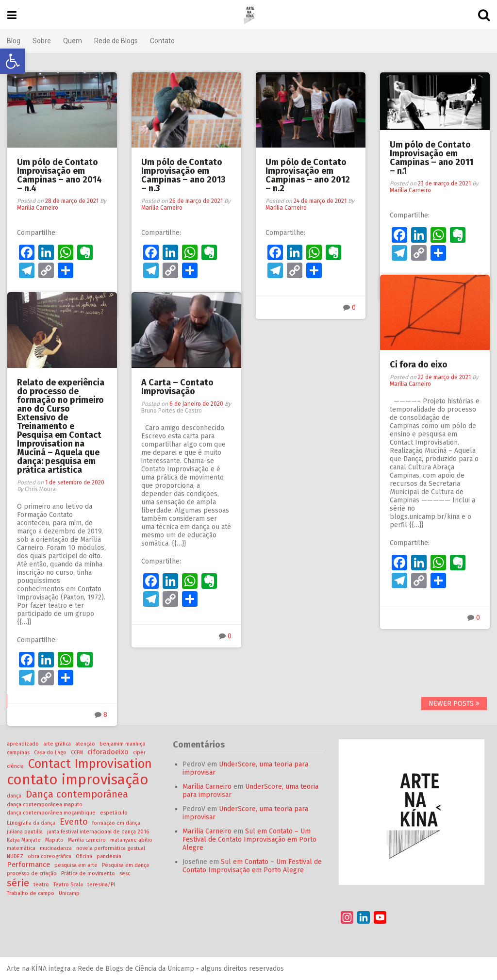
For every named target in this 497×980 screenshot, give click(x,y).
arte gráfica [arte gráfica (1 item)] (58, 744)
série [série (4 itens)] (18, 883)
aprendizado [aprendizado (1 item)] (23, 744)
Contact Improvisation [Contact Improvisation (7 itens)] (91, 764)
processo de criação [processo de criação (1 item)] (32, 873)
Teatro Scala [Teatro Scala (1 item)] (69, 885)
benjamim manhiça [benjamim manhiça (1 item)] (123, 744)
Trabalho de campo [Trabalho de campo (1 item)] (31, 893)
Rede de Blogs (116, 41)
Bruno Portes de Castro (172, 411)
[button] (13, 61)
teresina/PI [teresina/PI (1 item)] (102, 885)
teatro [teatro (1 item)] (42, 885)
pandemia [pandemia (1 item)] (109, 856)
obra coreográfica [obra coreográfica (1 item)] (50, 856)
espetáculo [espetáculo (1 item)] (114, 813)
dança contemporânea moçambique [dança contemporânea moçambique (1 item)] (52, 813)
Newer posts (454, 704)
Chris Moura (40, 489)
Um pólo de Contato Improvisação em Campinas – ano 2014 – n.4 (59, 175)
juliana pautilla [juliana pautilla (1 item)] (25, 832)
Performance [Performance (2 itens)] (29, 864)
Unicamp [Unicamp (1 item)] (70, 893)
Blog (14, 41)
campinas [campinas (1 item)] (19, 753)
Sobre (42, 41)
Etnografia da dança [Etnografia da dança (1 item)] (32, 823)
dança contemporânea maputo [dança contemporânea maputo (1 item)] (45, 805)
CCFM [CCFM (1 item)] (77, 753)
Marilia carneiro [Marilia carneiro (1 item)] (87, 840)
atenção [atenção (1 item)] (86, 744)
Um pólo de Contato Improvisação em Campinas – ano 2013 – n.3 (183, 175)
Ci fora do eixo (419, 365)
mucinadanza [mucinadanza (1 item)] (56, 848)
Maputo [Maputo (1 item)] (55, 840)
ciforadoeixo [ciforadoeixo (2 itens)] (108, 752)
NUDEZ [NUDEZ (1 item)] (16, 856)
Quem (73, 41)
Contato (163, 41)
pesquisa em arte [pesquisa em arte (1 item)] (76, 865)
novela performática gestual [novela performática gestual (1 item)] (111, 848)
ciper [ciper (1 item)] (140, 753)
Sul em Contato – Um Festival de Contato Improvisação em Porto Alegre (250, 839)
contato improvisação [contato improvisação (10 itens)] (78, 780)
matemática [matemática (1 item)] (22, 848)
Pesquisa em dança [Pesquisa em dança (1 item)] (126, 865)
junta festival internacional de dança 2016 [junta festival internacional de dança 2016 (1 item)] (99, 832)
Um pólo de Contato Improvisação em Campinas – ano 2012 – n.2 (308, 175)
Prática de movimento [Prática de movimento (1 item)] (89, 873)
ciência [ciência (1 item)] (16, 766)
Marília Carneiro (38, 208)
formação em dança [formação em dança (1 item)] (117, 823)
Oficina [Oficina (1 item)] (84, 856)
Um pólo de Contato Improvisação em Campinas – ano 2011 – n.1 (431, 158)
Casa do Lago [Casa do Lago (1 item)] (51, 753)
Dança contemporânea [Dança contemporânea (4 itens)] (77, 794)
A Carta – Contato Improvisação (177, 387)
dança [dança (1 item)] (15, 796)
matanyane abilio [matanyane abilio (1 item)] (132, 840)
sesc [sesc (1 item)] (125, 873)
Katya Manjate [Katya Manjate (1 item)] (24, 840)
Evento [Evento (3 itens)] (74, 822)
